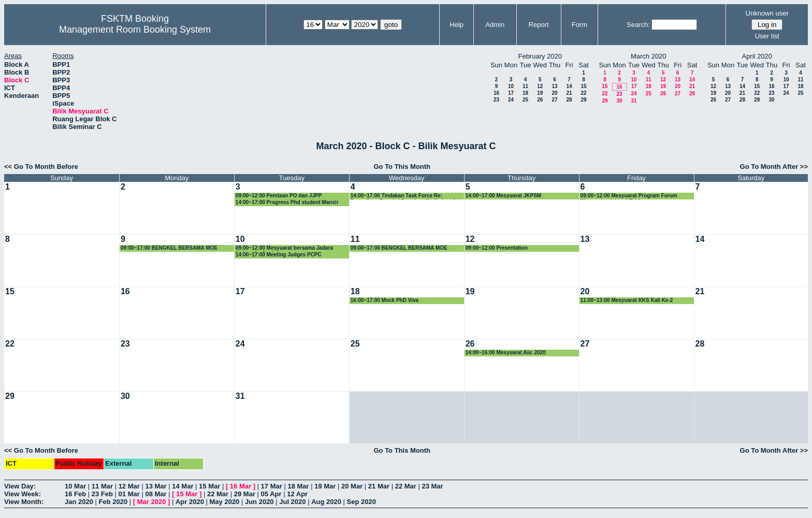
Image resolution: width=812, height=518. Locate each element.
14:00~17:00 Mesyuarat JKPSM (503, 196)
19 (540, 93)
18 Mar (298, 486)
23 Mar (432, 486)
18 (525, 93)
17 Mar (272, 486)
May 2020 (225, 502)
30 (619, 101)
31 (634, 101)
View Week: (23, 494)
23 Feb (102, 494)
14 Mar (183, 486)
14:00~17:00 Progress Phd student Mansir (287, 202)
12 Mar (129, 486)
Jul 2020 (292, 502)
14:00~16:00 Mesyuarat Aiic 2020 (506, 352)
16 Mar (241, 486)
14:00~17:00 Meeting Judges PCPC (279, 255)
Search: (638, 25)
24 (511, 100)
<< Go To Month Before (41, 167)
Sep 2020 (361, 502)
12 (540, 86)
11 (525, 86)
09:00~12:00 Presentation (497, 248)
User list (767, 36)
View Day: (20, 486)
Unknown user (767, 13)
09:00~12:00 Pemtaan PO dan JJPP (279, 196)
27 (554, 100)
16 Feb (75, 494)
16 (496, 93)
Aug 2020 (326, 502)
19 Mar (325, 486)
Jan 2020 (79, 502)
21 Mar (379, 486)
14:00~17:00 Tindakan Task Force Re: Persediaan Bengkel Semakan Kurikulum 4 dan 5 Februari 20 (403, 196)
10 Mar (75, 486)
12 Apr (297, 494)
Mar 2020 (152, 502)
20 (554, 93)
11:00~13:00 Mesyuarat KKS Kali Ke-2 (627, 300)
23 (496, 100)
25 (525, 100)
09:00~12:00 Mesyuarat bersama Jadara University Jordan (284, 248)
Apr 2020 (190, 502)
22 (583, 93)
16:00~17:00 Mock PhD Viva (385, 300)
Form (579, 25)
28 (569, 100)
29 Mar (245, 494)
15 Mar (209, 486)
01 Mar (129, 494)
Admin (495, 25)
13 (554, 86)
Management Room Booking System (135, 30)
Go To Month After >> (774, 167)
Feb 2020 (113, 502)
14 (569, 86)
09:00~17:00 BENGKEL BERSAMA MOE (169, 248)
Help (456, 25)
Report (539, 25)
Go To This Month (402, 167)
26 (540, 100)
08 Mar (156, 494)
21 (569, 93)
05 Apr (271, 494)
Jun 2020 (259, 502)
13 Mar (156, 486)
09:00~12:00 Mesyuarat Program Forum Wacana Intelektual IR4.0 (629, 196)
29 (583, 100)
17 (511, 93)
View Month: (24, 502)
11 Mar (102, 486)
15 (583, 86)
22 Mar (406, 486)
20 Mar (352, 486)
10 (511, 86)
